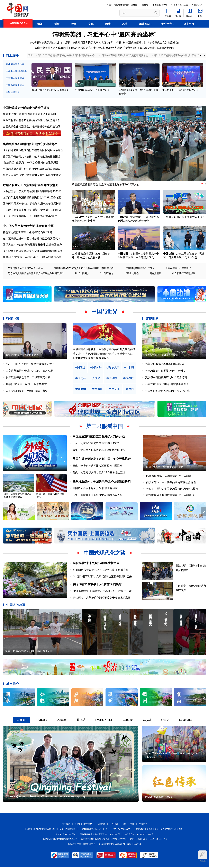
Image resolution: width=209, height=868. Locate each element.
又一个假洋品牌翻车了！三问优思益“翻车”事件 (30, 216)
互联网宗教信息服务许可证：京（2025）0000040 (103, 840)
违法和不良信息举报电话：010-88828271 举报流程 (159, 830)
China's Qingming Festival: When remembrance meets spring (45, 797)
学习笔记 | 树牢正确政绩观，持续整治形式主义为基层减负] (145, 43)
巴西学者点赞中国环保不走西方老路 (165, 467)
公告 (124, 825)
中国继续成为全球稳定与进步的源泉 (26, 108)
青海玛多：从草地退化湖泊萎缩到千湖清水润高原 (102, 598)
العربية (147, 720)
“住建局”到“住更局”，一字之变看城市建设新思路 (31, 163)
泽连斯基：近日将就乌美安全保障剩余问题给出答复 (33, 251)
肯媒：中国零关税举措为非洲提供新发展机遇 (99, 450)
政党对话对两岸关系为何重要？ (22, 355)
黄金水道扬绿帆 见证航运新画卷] (156, 48)
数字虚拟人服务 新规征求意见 (44, 175)
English (21, 720)
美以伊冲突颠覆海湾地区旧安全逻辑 (166, 378)
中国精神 (81, 390)
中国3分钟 (78, 217)
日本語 (81, 720)
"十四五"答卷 (107, 274)
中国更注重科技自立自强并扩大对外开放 (99, 437)
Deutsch (62, 720)
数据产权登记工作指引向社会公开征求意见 (30, 185)
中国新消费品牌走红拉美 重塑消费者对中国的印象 (32, 210)
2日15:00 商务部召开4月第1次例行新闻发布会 (124, 55)
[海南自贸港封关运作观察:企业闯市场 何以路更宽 (62, 48)
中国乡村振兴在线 (180, 5)
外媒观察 (10, 468)
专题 (51, 226)
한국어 (165, 720)
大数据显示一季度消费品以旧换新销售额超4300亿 (32, 191)
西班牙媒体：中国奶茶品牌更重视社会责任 (171, 483)
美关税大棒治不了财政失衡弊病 (161, 355)
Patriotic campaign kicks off (159, 797)
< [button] (201, 56)
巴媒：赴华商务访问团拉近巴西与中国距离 (97, 466)
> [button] (204, 56)
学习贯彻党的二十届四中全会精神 (25, 268)
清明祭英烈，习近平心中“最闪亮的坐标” (105, 34)
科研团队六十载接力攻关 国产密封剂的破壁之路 (101, 570)
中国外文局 (197, 5)
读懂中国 (13, 319)
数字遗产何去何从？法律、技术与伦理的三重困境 (32, 157)
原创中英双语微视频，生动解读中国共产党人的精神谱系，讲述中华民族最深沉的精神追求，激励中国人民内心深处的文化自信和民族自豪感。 (104, 354)
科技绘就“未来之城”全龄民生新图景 (96, 563)
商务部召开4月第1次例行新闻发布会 (50, 90)
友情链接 (143, 825)
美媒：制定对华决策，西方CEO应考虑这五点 (99, 473)
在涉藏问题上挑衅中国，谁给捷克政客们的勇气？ (32, 239)
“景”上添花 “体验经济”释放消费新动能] (114, 48)
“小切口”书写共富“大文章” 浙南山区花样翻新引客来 (103, 577)
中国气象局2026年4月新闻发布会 (92, 90)
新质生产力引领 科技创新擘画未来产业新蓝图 (29, 114)
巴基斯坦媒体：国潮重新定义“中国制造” (169, 476)
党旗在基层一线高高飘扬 (178, 268)
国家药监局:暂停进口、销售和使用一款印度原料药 (32, 204)
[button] (204, 143)
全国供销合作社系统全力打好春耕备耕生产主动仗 (32, 127)
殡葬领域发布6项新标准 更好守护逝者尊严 (30, 144)
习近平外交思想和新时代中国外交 (122, 5)
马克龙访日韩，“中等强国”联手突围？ (167, 385)
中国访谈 (123, 217)
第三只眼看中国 (105, 426)
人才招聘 (101, 825)
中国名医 (123, 254)
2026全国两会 (82, 274)
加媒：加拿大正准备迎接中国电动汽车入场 (97, 495)
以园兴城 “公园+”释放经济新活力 (22, 595)
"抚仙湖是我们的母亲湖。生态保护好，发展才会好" (103, 591)
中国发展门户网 (160, 5)
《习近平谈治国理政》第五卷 (139, 268)
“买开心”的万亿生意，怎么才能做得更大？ (30, 364)
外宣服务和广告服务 (84, 825)
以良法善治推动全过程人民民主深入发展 (29, 371)
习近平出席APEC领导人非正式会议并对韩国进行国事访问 (84, 268)
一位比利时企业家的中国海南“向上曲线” (96, 443)
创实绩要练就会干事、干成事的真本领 (28, 378)
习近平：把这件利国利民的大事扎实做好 (85, 43)
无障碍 (202, 856)
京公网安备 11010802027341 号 (139, 835)
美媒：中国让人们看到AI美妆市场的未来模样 (172, 489)
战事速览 (41, 226)
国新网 (145, 5)
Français (41, 720)
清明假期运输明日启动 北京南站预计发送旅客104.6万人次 (106, 185)
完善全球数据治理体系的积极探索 (165, 364)
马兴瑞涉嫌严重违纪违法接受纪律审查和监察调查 (32, 169)
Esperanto (186, 720)
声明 (132, 825)
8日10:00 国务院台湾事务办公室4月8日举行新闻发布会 (66, 55)
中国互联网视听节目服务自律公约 (40, 830)
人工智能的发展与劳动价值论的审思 (27, 391)
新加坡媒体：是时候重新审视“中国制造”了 (171, 495)
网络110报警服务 (67, 830)
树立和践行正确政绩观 (184, 274)
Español (128, 720)
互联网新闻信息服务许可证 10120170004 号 (100, 835)
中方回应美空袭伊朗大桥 (19, 226)
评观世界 (152, 319)
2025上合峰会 (132, 274)
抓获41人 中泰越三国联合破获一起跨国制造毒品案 (32, 257)
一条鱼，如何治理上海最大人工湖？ (184, 217)
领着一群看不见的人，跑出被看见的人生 (29, 652)
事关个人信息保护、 (15, 175)
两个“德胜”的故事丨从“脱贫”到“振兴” (98, 585)
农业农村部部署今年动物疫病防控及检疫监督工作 (32, 120)
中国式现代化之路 (105, 553)
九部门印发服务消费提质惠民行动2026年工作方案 (32, 198)
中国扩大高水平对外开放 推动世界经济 (95, 489)
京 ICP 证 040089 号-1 (66, 835)
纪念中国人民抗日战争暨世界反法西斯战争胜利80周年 (36, 274)
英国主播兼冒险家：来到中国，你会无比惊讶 (102, 459)
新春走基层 (155, 274)
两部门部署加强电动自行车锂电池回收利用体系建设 (33, 150)
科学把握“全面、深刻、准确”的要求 (26, 385)
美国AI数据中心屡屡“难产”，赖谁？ (166, 371)
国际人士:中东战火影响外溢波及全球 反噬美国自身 (32, 245)
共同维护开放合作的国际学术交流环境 (167, 391)
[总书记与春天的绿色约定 (45, 43)
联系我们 (114, 825)
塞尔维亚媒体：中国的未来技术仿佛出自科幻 (102, 482)
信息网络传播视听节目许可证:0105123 (59, 840)
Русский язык (104, 720)
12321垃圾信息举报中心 (90, 830)
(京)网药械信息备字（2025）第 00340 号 (149, 840)
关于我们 (66, 825)
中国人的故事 (16, 605)
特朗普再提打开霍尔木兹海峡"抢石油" (25, 233)
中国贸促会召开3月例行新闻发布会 (180, 90)
